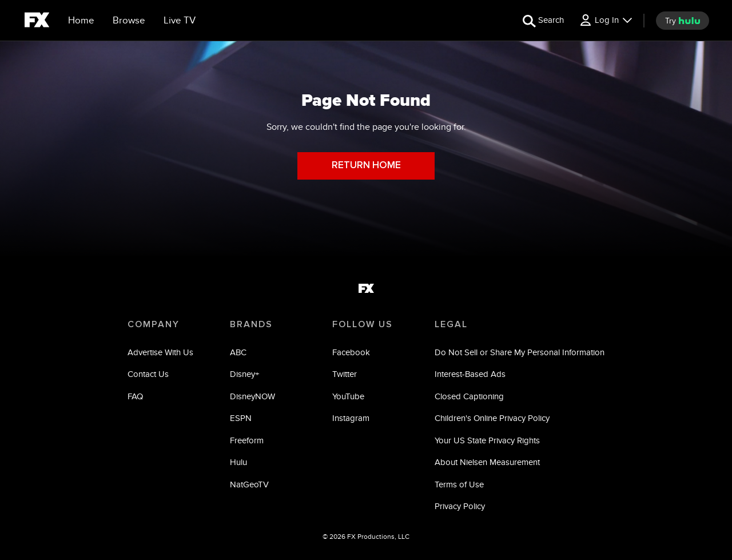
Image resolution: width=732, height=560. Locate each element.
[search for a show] (543, 20)
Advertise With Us (160, 352)
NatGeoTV (249, 484)
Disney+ (244, 374)
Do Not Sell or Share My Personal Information (520, 352)
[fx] (37, 22)
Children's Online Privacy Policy (492, 418)
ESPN (241, 418)
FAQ (135, 396)
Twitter (345, 374)
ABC (238, 352)
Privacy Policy (460, 506)
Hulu (238, 462)
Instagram (351, 418)
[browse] (129, 21)
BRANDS (251, 324)
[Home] (81, 21)
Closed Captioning (469, 396)
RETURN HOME (366, 166)
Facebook (351, 352)
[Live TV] (180, 21)
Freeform (247, 440)
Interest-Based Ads (470, 374)
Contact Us (148, 374)
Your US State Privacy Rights (487, 440)
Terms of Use (459, 484)
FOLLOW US (363, 324)
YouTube (348, 396)
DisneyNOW (252, 396)
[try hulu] (683, 21)
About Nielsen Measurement (487, 462)
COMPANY (154, 324)
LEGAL (451, 324)
